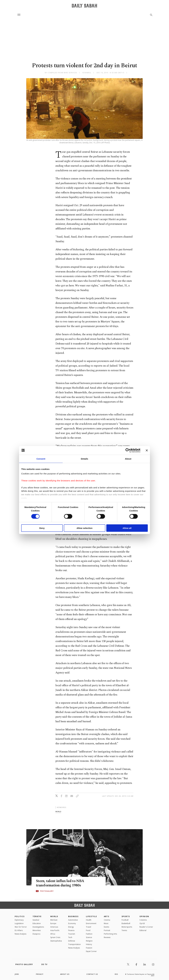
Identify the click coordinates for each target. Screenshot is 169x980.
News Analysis (21, 934)
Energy (71, 927)
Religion (89, 941)
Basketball (126, 923)
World (54, 916)
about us (65, 974)
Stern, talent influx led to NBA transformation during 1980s (60, 883)
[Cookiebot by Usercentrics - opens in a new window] (128, 450)
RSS (116, 974)
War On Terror (21, 927)
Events (106, 927)
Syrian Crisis (55, 937)
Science (89, 937)
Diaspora (36, 934)
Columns (143, 920)
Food (88, 930)
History (89, 944)
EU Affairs (19, 930)
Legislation (19, 923)
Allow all (127, 528)
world (58, 812)
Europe (53, 923)
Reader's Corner (146, 927)
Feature (89, 948)
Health (89, 920)
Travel (88, 927)
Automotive (73, 920)
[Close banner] (147, 450)
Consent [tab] (41, 459)
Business (73, 916)
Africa (53, 934)
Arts (107, 916)
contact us (92, 974)
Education (37, 923)
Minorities (37, 930)
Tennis (124, 930)
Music (106, 923)
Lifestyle (91, 916)
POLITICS (20, 916)
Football (125, 920)
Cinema (107, 920)
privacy (40, 974)
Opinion (144, 916)
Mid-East (54, 920)
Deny (42, 528)
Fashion (89, 934)
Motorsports (127, 927)
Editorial (143, 930)
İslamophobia (56, 941)
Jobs (17, 974)
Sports (126, 916)
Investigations (38, 927)
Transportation (74, 944)
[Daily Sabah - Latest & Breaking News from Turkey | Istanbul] (84, 6)
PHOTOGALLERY (47, 891)
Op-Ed (142, 923)
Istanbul (36, 920)
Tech (70, 937)
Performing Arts (110, 934)
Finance (71, 930)
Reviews (107, 937)
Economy (72, 923)
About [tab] (128, 459)
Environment (91, 923)
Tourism (72, 934)
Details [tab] (84, 459)
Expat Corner (91, 951)
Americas (54, 927)
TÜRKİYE (37, 916)
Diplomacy (19, 920)
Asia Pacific (55, 930)
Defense (72, 941)
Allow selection (84, 528)
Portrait (107, 930)
